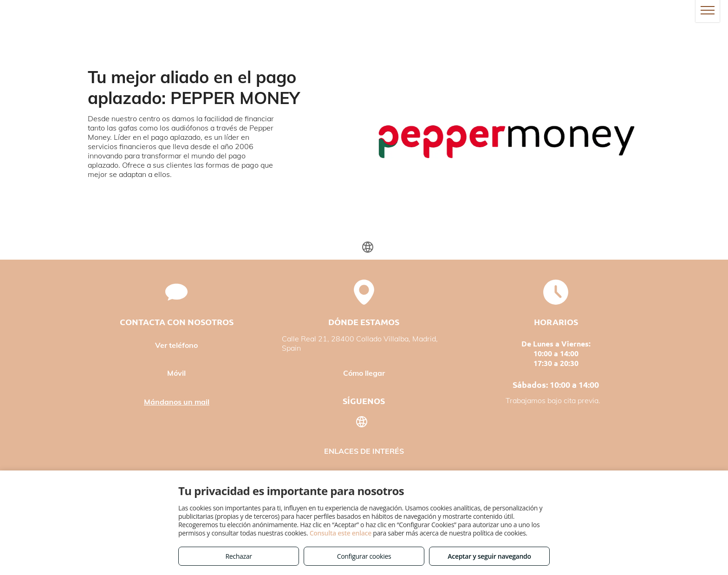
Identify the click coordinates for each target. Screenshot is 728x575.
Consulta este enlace (341, 533)
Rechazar (238, 556)
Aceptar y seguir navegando (489, 556)
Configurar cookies (364, 556)
